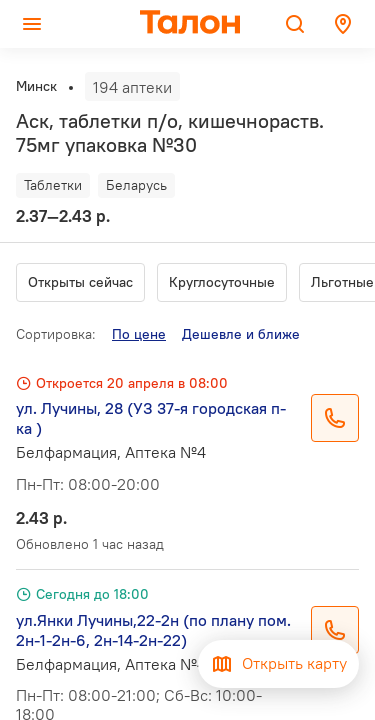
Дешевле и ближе (241, 334)
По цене (139, 334)
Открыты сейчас (80, 282)
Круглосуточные (222, 282)
